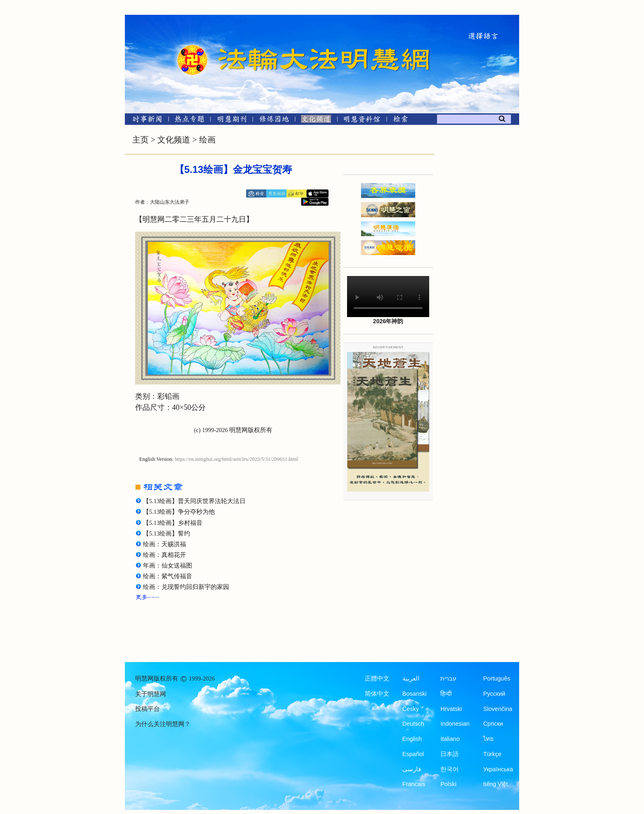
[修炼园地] (274, 121)
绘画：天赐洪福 (164, 544)
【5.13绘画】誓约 (167, 533)
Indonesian (455, 724)
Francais (414, 784)
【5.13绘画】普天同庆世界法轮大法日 (194, 501)
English (412, 739)
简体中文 (377, 694)
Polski (448, 784)
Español (413, 754)
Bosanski (415, 694)
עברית (448, 678)
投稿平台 (147, 709)
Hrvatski (451, 709)
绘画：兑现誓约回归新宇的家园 (186, 587)
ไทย (488, 739)
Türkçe (492, 754)
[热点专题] (190, 121)
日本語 (450, 754)
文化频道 (174, 140)
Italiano (450, 739)
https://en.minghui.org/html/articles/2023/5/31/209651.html (237, 459)
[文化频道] (316, 121)
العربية (411, 678)
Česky (411, 709)
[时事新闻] (145, 121)
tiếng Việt (495, 784)
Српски (493, 724)
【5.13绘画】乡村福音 (173, 523)
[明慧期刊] (232, 121)
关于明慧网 (151, 694)
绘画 (207, 140)
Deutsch (413, 724)
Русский (494, 694)
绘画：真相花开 (164, 555)
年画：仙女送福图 (168, 566)
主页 (140, 140)
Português (497, 678)
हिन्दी (446, 694)
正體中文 (377, 678)
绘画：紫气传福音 (168, 576)
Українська (498, 769)
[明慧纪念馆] (362, 121)
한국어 (450, 769)
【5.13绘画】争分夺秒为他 (179, 512)
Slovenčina (498, 709)
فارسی (412, 769)
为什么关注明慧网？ (163, 724)
